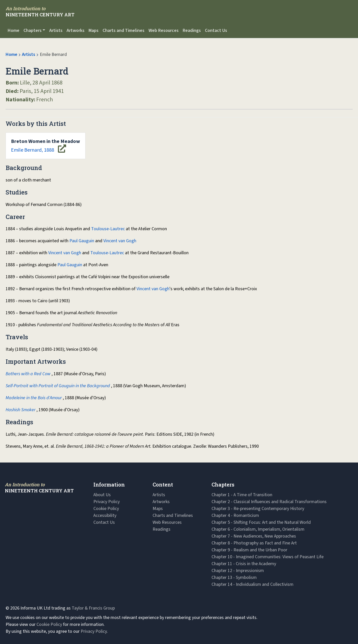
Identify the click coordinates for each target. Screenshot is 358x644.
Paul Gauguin (82, 241)
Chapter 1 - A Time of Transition (242, 495)
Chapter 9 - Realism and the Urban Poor (249, 550)
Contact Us (216, 31)
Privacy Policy (107, 502)
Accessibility (105, 515)
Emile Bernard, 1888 (46, 146)
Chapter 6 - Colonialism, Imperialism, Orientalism (258, 529)
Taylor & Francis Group (93, 608)
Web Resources (164, 31)
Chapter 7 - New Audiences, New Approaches (254, 536)
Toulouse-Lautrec (108, 229)
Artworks (76, 31)
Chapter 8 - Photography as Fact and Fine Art (254, 543)
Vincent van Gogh (120, 241)
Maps (94, 31)
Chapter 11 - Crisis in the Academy (244, 564)
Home (14, 31)
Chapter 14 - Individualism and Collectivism (252, 584)
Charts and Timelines (124, 31)
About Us (102, 495)
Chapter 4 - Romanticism (235, 515)
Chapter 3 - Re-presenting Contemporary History (258, 509)
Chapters (33, 31)
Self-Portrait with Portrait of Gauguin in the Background (58, 386)
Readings (192, 31)
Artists (56, 31)
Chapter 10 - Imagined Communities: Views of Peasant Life (268, 557)
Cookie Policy (106, 509)
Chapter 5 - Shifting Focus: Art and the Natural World (261, 522)
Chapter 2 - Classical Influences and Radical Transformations (269, 502)
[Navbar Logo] (40, 11)
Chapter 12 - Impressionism (238, 571)
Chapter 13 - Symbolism (234, 578)
